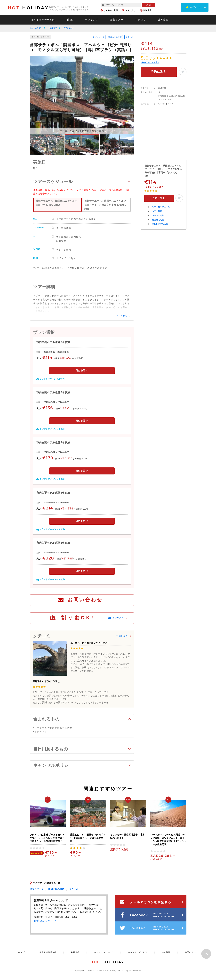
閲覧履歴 (147, 10)
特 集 (70, 20)
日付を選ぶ (82, 370)
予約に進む (159, 72)
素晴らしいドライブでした (47, 681)
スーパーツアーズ (166, 104)
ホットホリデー (36, 28)
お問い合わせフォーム (45, 921)
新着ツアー (117, 20)
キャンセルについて (104, 952)
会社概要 (166, 952)
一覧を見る (122, 636)
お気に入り (130, 10)
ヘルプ (21, 952)
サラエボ (129, 37)
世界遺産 (163, 20)
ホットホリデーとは (43, 20)
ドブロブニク (68, 28)
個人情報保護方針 (48, 952)
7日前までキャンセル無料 (52, 379)
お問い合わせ (85, 600)
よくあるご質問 (111, 10)
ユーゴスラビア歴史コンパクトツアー (90, 643)
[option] (82, 95)
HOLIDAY (28, 8)
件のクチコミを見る (150, 62)
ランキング (92, 20)
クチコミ (141, 20)
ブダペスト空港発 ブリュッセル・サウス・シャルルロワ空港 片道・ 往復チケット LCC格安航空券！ (47, 838)
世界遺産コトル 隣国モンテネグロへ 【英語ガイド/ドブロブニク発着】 (87, 838)
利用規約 (75, 952)
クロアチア (53, 28)
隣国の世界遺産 (115, 37)
